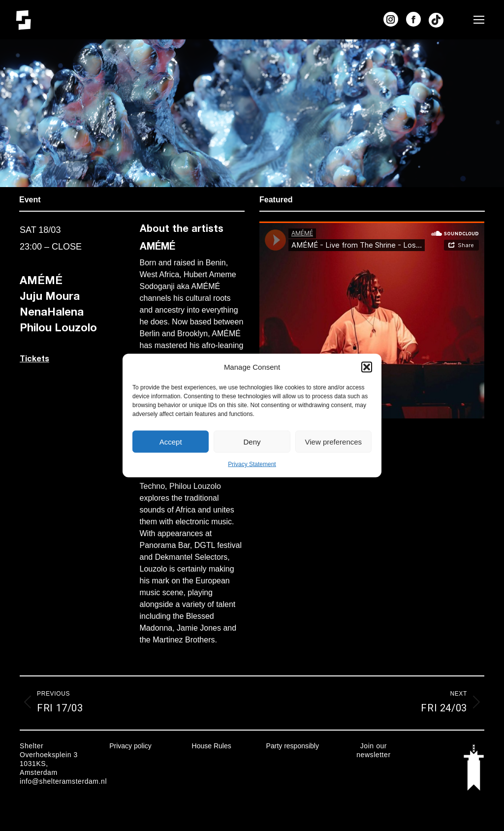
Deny (252, 441)
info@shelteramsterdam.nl (63, 781)
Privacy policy (130, 746)
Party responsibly (293, 746)
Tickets (34, 358)
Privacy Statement (252, 464)
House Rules (212, 746)
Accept (171, 441)
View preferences (334, 441)
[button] (367, 367)
